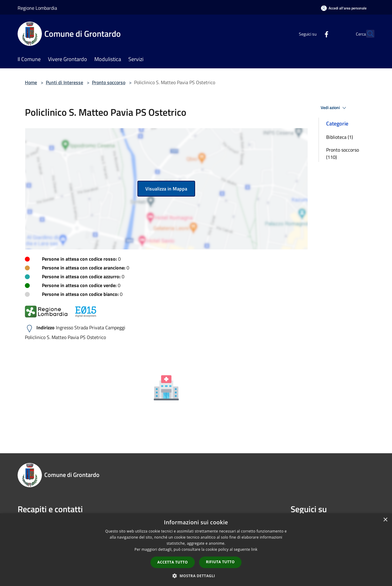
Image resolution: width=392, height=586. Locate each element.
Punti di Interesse (64, 82)
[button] (196, 576)
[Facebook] (313, 34)
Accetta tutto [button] (173, 562)
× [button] (385, 520)
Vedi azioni (334, 108)
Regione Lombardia (37, 8)
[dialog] (196, 550)
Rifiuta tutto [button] (220, 562)
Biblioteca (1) (340, 137)
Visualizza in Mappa (166, 189)
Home (31, 82)
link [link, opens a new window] (254, 549)
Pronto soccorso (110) (343, 153)
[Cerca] (367, 34)
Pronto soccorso (109, 82)
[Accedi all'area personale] (344, 8)
